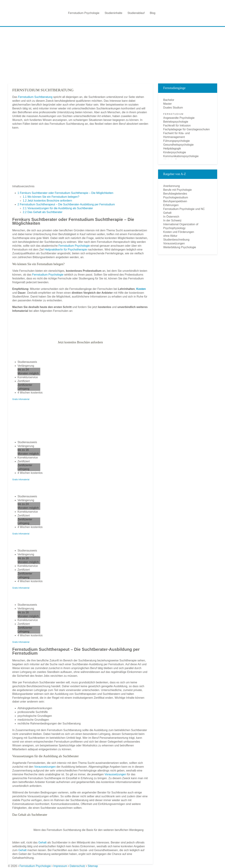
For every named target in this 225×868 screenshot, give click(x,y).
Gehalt (42, 842)
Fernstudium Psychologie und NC (184, 209)
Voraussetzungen (45, 767)
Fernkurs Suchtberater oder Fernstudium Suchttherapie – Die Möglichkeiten (66, 193)
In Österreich (171, 217)
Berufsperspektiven (175, 201)
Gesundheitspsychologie (178, 145)
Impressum (60, 866)
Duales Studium (173, 108)
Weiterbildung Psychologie (180, 247)
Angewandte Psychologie (179, 118)
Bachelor (169, 100)
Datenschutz (77, 866)
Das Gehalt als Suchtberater (43, 212)
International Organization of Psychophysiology (181, 226)
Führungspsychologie (177, 141)
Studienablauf (136, 13)
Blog (152, 13)
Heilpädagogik (172, 148)
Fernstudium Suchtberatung (35, 97)
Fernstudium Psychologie (84, 13)
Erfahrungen (171, 205)
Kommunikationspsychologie (181, 156)
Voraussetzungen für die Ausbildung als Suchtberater (58, 208)
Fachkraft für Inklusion (177, 126)
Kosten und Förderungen (179, 232)
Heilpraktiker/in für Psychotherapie (66, 250)
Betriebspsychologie (176, 122)
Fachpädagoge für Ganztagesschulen (187, 129)
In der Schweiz (172, 220)
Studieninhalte (113, 13)
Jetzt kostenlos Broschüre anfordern (47, 201)
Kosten (141, 289)
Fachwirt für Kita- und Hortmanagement (177, 135)
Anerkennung (172, 186)
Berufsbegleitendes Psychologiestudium (176, 196)
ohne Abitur (170, 236)
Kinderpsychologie (175, 152)
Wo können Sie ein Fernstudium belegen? (51, 197)
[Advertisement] (113, 54)
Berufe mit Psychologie (178, 190)
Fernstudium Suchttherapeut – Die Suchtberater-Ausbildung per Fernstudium (66, 204)
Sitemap (93, 866)
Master (168, 104)
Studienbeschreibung (176, 240)
